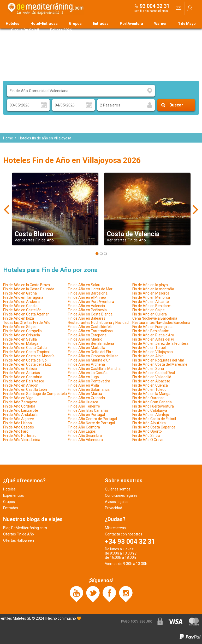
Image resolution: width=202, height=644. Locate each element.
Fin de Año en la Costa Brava (26, 285)
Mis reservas (115, 528)
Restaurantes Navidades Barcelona (161, 323)
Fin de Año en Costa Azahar (26, 314)
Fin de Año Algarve (19, 419)
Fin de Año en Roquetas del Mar (158, 360)
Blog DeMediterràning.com (25, 528)
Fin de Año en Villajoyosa (153, 352)
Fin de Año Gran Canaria (152, 402)
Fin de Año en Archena (86, 364)
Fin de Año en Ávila (83, 385)
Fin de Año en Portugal (86, 415)
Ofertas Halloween (19, 540)
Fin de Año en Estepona (87, 335)
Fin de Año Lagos (82, 431)
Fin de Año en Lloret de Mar (90, 289)
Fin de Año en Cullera (150, 314)
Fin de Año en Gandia (20, 306)
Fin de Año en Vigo (18, 398)
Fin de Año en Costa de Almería (29, 356)
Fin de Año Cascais (19, 427)
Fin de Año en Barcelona (88, 293)
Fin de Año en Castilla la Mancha (94, 369)
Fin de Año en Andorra (21, 302)
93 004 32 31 (155, 6)
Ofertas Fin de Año (19, 534)
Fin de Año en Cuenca (150, 385)
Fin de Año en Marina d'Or (89, 360)
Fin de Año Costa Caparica (154, 427)
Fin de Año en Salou (84, 285)
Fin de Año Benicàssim (151, 331)
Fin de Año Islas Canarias (88, 410)
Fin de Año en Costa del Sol (25, 360)
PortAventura (131, 24)
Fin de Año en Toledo (149, 389)
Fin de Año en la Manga (151, 394)
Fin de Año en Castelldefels (90, 327)
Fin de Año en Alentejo (151, 415)
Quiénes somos (118, 489)
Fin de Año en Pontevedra (89, 381)
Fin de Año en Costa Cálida (25, 348)
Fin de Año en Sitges (20, 327)
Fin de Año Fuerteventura (153, 406)
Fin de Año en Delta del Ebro (91, 352)
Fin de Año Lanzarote (21, 410)
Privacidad (114, 508)
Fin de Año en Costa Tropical (26, 352)
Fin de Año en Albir (148, 356)
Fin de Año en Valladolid (152, 377)
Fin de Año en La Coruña (88, 373)
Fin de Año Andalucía (20, 415)
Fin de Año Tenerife (84, 406)
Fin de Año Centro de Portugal (92, 419)
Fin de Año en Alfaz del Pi (153, 339)
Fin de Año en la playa (150, 285)
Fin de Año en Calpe (148, 310)
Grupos (75, 24)
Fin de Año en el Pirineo (87, 297)
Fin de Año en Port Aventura (91, 302)
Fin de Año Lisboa (17, 423)
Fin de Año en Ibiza (19, 318)
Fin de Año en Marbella (87, 348)
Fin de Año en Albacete (151, 381)
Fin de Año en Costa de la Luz (27, 364)
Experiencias (14, 495)
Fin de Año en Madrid (85, 339)
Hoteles (13, 24)
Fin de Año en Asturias (22, 373)
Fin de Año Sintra (146, 436)
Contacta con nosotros (124, 534)
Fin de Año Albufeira (149, 423)
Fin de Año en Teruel (149, 348)
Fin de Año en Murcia (85, 394)
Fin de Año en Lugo (83, 377)
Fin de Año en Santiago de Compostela (35, 394)
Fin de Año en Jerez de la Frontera (160, 343)
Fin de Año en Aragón (21, 385)
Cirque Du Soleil (25, 30)
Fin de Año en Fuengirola (152, 327)
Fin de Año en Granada (86, 398)
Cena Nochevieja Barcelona (155, 318)
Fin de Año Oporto (147, 431)
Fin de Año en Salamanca (89, 389)
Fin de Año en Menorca (151, 297)
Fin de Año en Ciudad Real (154, 373)
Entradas (101, 24)
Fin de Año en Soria (148, 369)
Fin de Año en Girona (20, 293)
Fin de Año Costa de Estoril (154, 419)
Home (8, 138)
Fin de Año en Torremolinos (90, 331)
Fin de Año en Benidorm (152, 306)
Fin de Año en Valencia (86, 306)
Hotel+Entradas (44, 24)
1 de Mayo (187, 24)
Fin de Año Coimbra (84, 427)
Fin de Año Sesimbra (85, 436)
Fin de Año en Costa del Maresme (160, 364)
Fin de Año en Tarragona (23, 297)
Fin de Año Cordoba (19, 406)
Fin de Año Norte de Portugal (91, 423)
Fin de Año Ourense (148, 398)
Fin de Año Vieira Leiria (22, 440)
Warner (161, 24)
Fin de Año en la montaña (153, 289)
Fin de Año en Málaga (21, 343)
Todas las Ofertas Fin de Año (27, 323)
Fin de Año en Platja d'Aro (153, 335)
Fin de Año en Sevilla (20, 339)
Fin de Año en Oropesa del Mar (93, 356)
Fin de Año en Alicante (151, 302)
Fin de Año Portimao (20, 436)
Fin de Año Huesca (83, 402)
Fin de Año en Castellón (22, 310)
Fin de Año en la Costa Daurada (29, 289)
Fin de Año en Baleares (87, 318)
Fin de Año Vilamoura (85, 440)
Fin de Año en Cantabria (23, 377)
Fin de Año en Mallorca (151, 293)
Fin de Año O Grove (148, 440)
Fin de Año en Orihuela (22, 335)
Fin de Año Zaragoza (20, 402)
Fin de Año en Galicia (20, 369)
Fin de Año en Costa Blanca (90, 314)
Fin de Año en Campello (22, 331)
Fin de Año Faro (16, 431)
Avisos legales (117, 502)
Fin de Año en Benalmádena (91, 343)
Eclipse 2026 (61, 30)
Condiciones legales (121, 495)
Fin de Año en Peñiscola (87, 310)
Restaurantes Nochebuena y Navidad (98, 323)
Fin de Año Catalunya (150, 410)
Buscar (176, 105)
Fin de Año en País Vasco (24, 381)
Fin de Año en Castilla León (25, 389)
